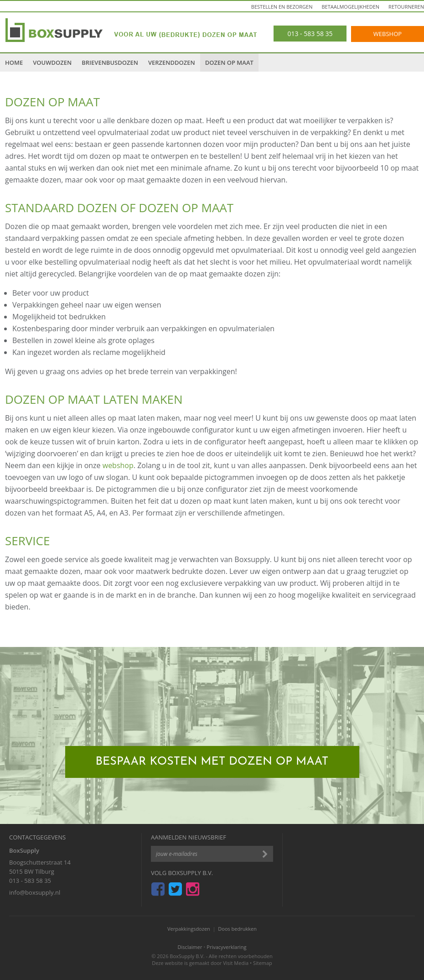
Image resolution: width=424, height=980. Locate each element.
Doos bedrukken (237, 929)
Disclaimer (190, 947)
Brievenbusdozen (110, 63)
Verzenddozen (172, 63)
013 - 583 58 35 (30, 881)
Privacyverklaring (226, 947)
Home (14, 63)
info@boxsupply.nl (35, 892)
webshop (118, 465)
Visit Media (236, 963)
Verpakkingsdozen (189, 929)
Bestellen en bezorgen (282, 7)
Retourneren (406, 7)
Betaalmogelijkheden (351, 7)
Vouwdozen (52, 63)
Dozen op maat (229, 63)
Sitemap (263, 963)
